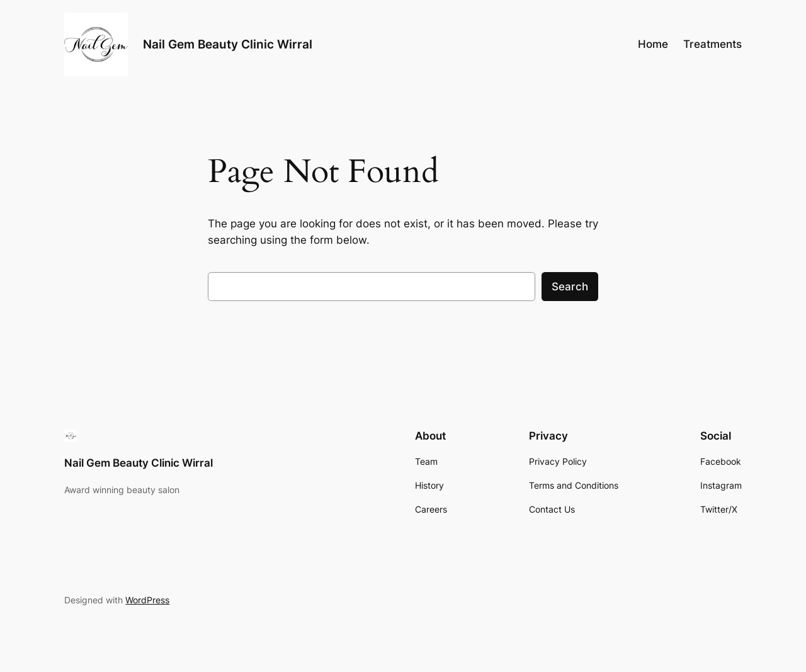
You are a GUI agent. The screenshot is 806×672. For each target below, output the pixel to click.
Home (653, 44)
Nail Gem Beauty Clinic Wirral (228, 44)
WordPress (147, 600)
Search (570, 287)
